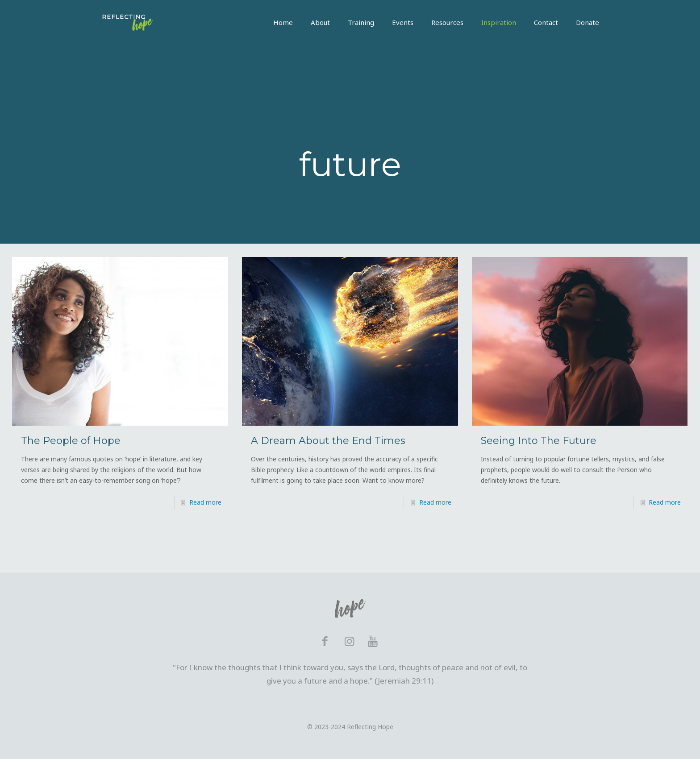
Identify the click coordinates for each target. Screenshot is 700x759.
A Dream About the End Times (328, 441)
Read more (205, 502)
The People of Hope (71, 441)
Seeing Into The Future (539, 441)
